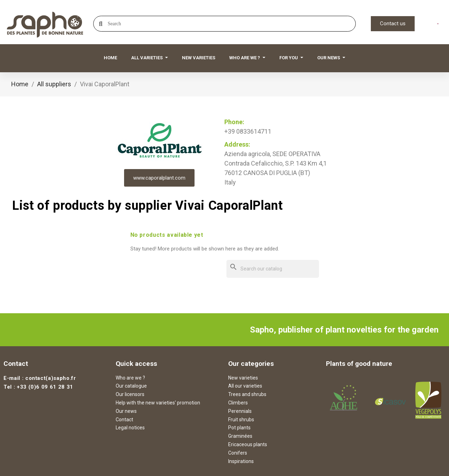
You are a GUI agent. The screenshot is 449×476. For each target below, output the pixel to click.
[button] (393, 24)
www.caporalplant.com (159, 178)
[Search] (273, 269)
